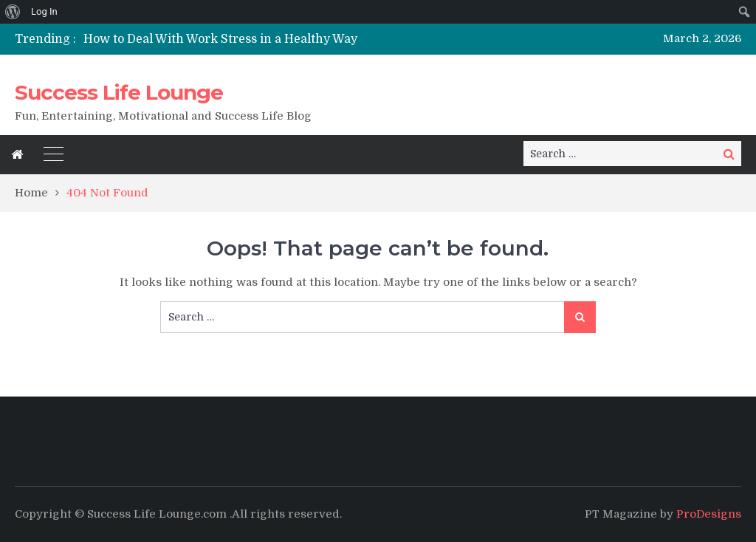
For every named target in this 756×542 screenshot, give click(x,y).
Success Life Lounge (119, 92)
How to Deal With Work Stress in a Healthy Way (220, 39)
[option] (267, 39)
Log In (44, 11)
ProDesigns (709, 514)
